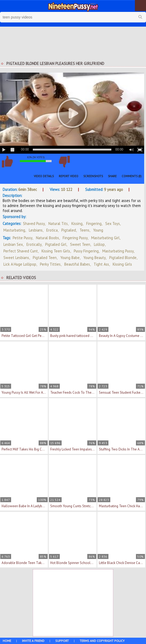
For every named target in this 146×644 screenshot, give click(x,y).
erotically (34, 244)
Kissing (77, 224)
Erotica (52, 230)
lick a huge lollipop (20, 264)
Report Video (69, 176)
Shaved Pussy (34, 224)
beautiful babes (77, 264)
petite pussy (22, 238)
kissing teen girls (56, 251)
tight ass (101, 264)
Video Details (44, 176)
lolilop (99, 244)
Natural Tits (58, 224)
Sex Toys (113, 224)
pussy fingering (86, 251)
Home (7, 641)
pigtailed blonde (123, 258)
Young (98, 230)
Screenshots (93, 176)
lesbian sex (13, 244)
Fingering (94, 224)
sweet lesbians (16, 258)
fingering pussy (75, 238)
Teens (85, 230)
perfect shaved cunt (21, 251)
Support (62, 641)
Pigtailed (69, 230)
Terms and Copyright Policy (102, 641)
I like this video (7, 162)
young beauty (94, 258)
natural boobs (47, 238)
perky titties (50, 264)
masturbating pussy (118, 251)
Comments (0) (132, 176)
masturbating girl (105, 238)
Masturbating (14, 230)
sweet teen (80, 244)
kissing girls (122, 264)
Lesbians (36, 230)
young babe (70, 258)
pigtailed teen (45, 258)
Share (112, 176)
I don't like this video (64, 162)
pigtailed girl (56, 244)
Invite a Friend (33, 641)
